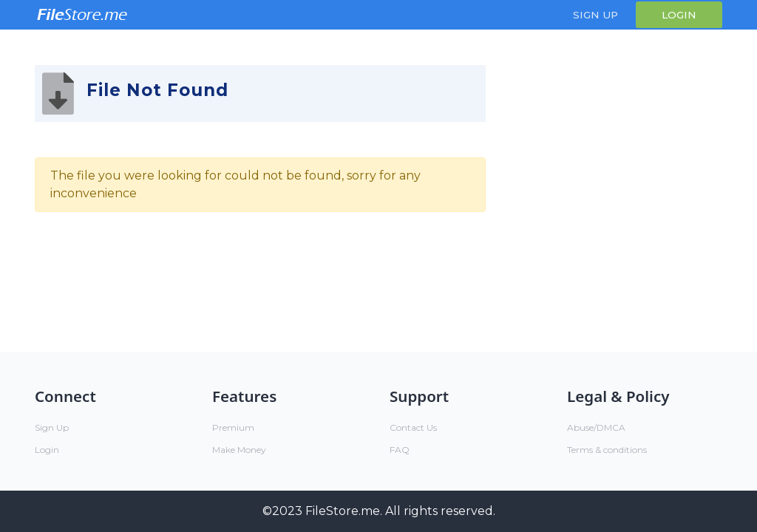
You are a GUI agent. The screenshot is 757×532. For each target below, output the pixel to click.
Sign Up (595, 15)
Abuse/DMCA (596, 427)
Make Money (239, 450)
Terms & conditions (607, 450)
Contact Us (413, 427)
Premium (233, 427)
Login (679, 15)
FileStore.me (343, 511)
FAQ (400, 450)
